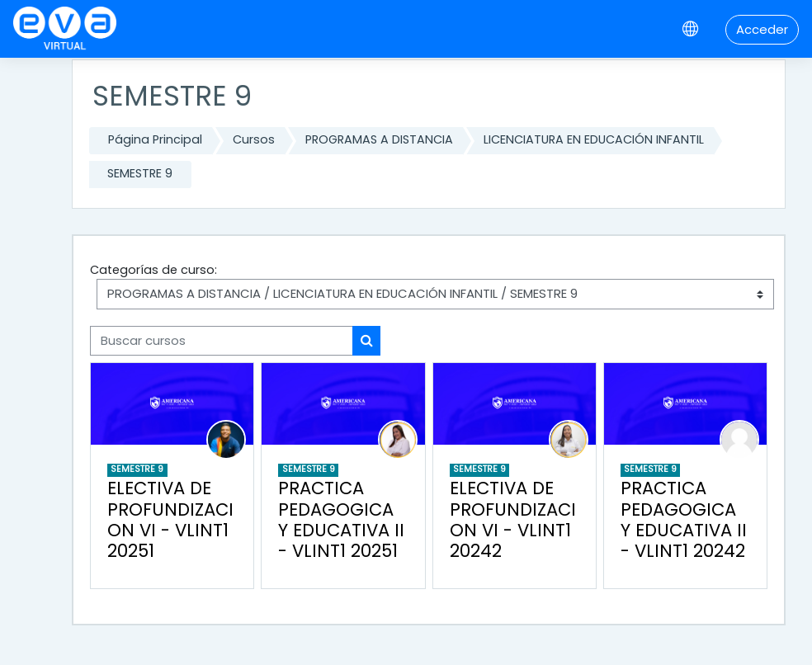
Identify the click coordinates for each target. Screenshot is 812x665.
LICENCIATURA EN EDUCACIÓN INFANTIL (594, 139)
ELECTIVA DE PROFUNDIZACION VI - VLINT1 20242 (513, 519)
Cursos (254, 139)
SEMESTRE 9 (140, 173)
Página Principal (155, 139)
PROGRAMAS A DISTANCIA (379, 139)
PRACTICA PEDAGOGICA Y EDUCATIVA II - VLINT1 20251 (341, 519)
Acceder (762, 29)
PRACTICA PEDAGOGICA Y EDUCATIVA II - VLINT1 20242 (684, 519)
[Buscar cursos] (222, 341)
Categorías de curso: (153, 270)
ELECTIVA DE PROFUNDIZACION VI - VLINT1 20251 (170, 519)
